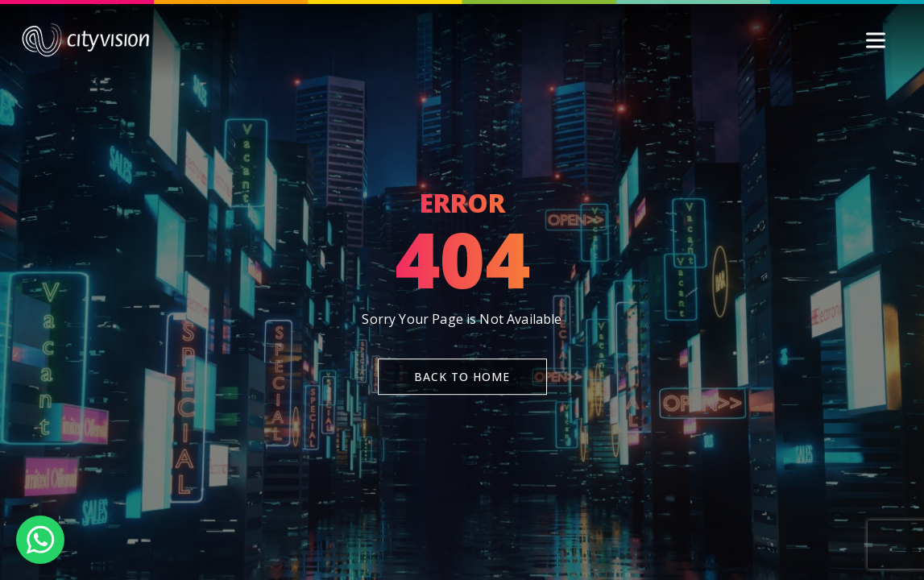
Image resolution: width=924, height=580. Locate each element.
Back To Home (462, 377)
